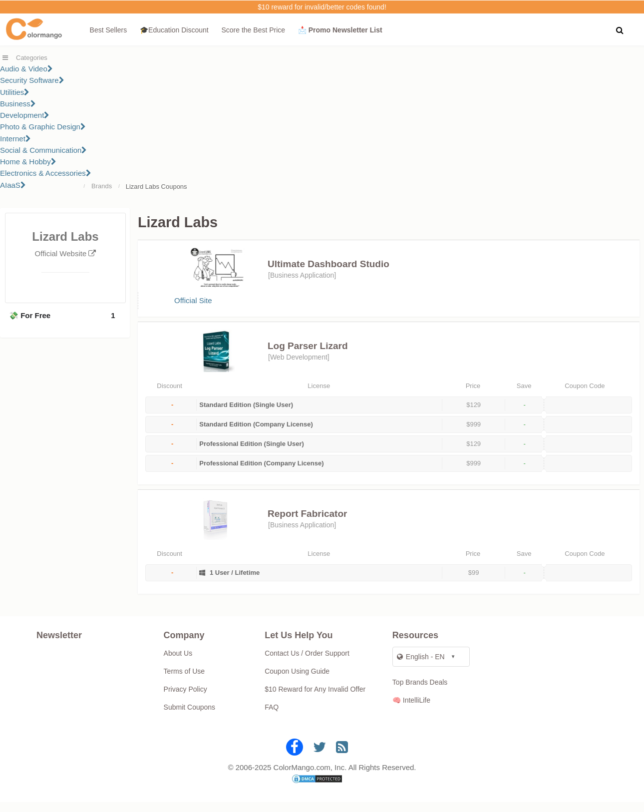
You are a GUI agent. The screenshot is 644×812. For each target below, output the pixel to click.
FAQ (272, 717)
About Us (178, 663)
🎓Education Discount (174, 30)
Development (25, 115)
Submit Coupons (190, 717)
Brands (102, 186)
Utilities (15, 92)
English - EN (421, 667)
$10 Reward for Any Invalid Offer (315, 699)
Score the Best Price (253, 30)
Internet (15, 139)
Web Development (299, 367)
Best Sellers (109, 30)
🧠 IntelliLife (411, 710)
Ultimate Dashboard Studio (328, 264)
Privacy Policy (185, 699)
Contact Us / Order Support (307, 663)
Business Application (302, 275)
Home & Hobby (28, 162)
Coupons (174, 187)
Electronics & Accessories (46, 173)
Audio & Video (26, 69)
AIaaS (13, 185)
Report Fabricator (307, 524)
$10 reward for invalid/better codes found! (322, 7)
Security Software (32, 80)
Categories (32, 58)
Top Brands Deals (420, 692)
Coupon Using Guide (297, 681)
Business (18, 104)
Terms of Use (184, 681)
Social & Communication (43, 150)
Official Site (193, 305)
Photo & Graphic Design (43, 127)
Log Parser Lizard (308, 356)
